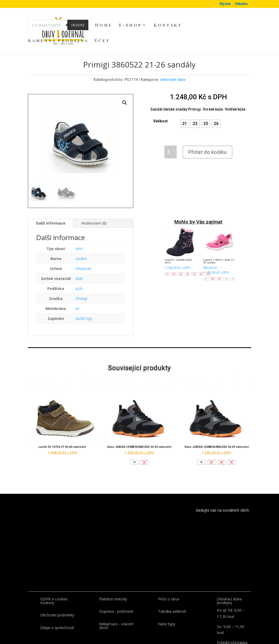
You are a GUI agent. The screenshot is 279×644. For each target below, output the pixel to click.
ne (77, 284)
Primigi (81, 274)
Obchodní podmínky (57, 590)
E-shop (130, 25)
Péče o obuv (169, 574)
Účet (102, 41)
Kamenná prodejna (58, 41)
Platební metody (113, 574)
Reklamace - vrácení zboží (116, 601)
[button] (185, 99)
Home (104, 25)
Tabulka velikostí (172, 587)
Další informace (51, 198)
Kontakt (168, 25)
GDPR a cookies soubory (54, 576)
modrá (81, 234)
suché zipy (84, 294)
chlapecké (83, 244)
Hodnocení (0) (94, 198)
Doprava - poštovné (116, 587)
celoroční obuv (173, 55)
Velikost (161, 96)
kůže (79, 254)
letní (79, 224)
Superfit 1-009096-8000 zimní (178, 237)
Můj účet (225, 4)
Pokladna (241, 4)
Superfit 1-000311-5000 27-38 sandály (219, 237)
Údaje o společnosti (57, 603)
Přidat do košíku (207, 127)
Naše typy (167, 599)
